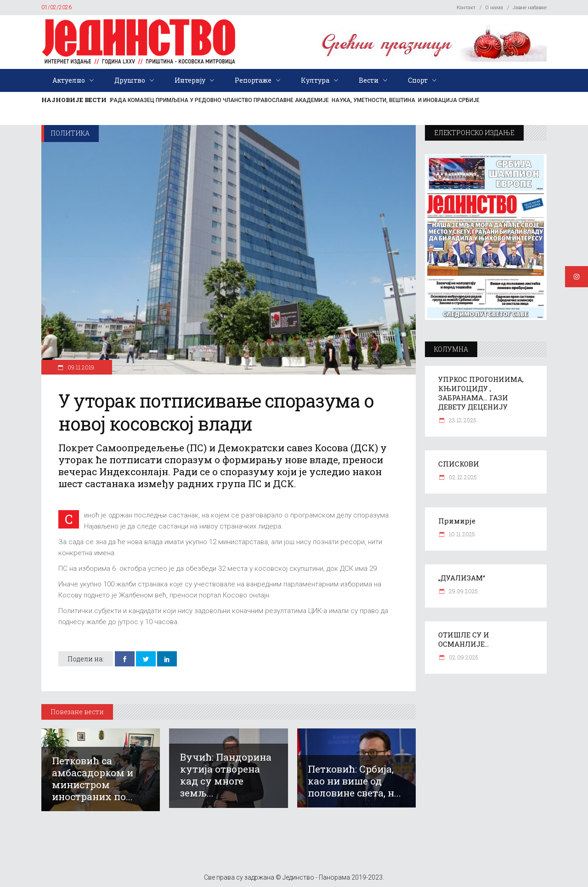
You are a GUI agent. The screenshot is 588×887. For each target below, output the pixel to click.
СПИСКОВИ (459, 464)
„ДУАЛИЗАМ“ (462, 578)
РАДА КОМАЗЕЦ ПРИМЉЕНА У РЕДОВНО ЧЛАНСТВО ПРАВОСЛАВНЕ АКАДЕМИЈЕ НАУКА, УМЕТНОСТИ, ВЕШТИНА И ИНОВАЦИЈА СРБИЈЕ (295, 100)
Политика (70, 133)
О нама (494, 8)
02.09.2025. (464, 657)
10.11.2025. (462, 534)
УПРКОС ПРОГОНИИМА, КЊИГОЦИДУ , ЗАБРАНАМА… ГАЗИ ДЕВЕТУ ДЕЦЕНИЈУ (481, 393)
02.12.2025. (463, 477)
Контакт (466, 8)
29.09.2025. (463, 591)
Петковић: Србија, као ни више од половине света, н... (354, 781)
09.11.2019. (81, 367)
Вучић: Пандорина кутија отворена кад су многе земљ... (226, 775)
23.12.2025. (463, 420)
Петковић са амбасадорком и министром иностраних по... (93, 779)
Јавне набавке (530, 8)
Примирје (457, 521)
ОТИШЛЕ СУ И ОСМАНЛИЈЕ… (464, 639)
